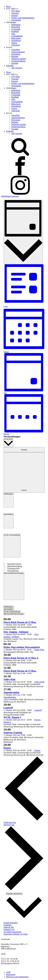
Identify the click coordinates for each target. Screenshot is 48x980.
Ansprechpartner (18, 52)
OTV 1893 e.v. (12, 9)
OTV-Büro (16, 11)
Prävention (16, 54)
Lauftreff (8, 708)
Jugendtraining (11, 692)
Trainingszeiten (14, 568)
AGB (8, 972)
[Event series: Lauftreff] (37, 710)
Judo (13, 34)
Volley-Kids (10, 679)
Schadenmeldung (18, 61)
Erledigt (24, 450)
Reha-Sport (16, 38)
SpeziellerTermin (14, 564)
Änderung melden (19, 59)
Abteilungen (11, 22)
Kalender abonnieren (14, 894)
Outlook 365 (9, 927)
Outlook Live (9, 930)
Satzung (15, 15)
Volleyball (15, 45)
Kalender (10, 66)
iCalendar (8, 925)
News (8, 6)
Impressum (11, 975)
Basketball (16, 27)
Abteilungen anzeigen (10, 196)
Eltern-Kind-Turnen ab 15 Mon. (20, 622)
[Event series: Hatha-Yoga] (38, 650)
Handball (15, 31)
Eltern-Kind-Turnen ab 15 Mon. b (21, 658)
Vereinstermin (13, 571)
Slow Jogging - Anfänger (16, 632)
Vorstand (15, 13)
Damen (7, 748)
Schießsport (16, 41)
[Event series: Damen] (36, 750)
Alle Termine (17, 68)
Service (9, 47)
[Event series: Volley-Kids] (38, 682)
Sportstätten (16, 20)
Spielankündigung (15, 566)
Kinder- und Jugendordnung (23, 18)
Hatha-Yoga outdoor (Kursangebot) (22, 647)
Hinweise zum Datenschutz (17, 977)
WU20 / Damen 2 (12, 717)
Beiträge (15, 56)
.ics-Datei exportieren (12, 932)
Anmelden (16, 50)
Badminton (16, 25)
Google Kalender (11, 923)
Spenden (15, 63)
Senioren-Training (13, 733)
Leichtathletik (17, 36)
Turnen (14, 43)
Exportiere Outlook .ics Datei (16, 934)
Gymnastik (16, 29)
